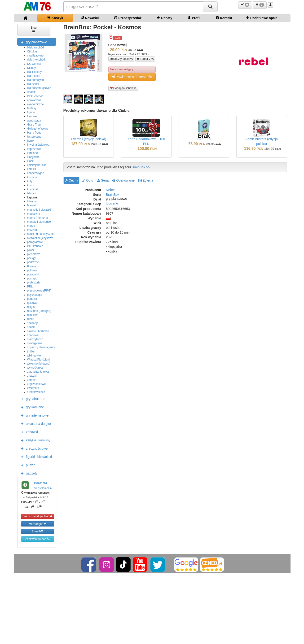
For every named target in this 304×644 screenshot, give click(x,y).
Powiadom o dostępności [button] (132, 77)
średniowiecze (36, 392)
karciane (33, 153)
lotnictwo (33, 201)
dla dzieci (33, 84)
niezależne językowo (40, 238)
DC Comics (34, 64)
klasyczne (33, 157)
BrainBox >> (141, 167)
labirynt (32, 193)
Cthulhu (32, 52)
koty (30, 181)
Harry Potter (35, 133)
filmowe (32, 116)
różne (31, 319)
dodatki (32, 92)
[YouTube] (140, 564)
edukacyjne (34, 100)
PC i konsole (35, 246)
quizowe (32, 303)
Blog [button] (34, 29)
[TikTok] (123, 564)
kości (30, 185)
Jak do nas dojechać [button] (37, 516)
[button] (245, 5)
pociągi (32, 258)
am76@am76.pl (43, 488)
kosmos (32, 177)
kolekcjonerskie (37, 165)
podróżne (33, 262)
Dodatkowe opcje (263, 18)
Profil (194, 18)
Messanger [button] (37, 524)
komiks (32, 169)
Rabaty (165, 18)
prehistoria (34, 283)
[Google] (186, 564)
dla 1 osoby (34, 72)
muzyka (32, 230)
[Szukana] (133, 7)
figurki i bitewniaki (35, 457)
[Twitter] (158, 564)
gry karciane (31, 407)
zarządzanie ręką (38, 372)
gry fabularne (32, 399)
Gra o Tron (34, 125)
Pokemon (33, 266)
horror (31, 141)
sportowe (33, 335)
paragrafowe (35, 242)
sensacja (33, 323)
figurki (31, 112)
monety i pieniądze (39, 222)
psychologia (35, 295)
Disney (32, 68)
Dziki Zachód (35, 96)
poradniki (33, 274)
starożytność (35, 339)
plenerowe (34, 254)
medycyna (34, 214)
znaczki (32, 376)
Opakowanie (123, 180)
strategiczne (35, 343)
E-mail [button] (37, 531)
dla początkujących (39, 88)
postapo (32, 278)
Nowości (90, 18)
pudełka (32, 299)
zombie (32, 380)
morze (31, 226)
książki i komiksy (34, 440)
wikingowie (34, 356)
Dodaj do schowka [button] (123, 88)
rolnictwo (33, 315)
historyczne (34, 137)
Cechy (72, 180)
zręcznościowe (37, 384)
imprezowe (34, 149)
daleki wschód (36, 60)
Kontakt (224, 18)
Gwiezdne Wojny (38, 129)
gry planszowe (33, 42)
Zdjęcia (146, 180)
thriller (31, 352)
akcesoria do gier (35, 423)
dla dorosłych (36, 80)
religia (31, 307)
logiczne (32, 197)
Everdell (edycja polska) (89, 139)
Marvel (31, 205)
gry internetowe (34, 415)
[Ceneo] (212, 564)
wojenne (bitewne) (39, 364)
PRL (30, 287)
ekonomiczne (36, 104)
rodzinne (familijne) (39, 311)
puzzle (27, 465)
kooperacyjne (36, 173)
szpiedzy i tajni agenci (41, 347)
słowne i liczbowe (38, 331)
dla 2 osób (34, 76)
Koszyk (55, 18)
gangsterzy (34, 121)
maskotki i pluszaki (39, 210)
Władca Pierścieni (38, 360)
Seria (103, 180)
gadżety (28, 473)
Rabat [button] (145, 59)
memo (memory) (38, 218)
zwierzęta (33, 388)
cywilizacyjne (35, 56)
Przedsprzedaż (128, 18)
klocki (31, 161)
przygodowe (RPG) (39, 291)
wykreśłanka (35, 368)
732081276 (40, 483)
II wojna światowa (38, 145)
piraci (31, 250)
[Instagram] (107, 564)
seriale (31, 327)
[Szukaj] (210, 7)
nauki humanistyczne (40, 234)
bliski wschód (36, 48)
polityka (32, 270)
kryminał (33, 189)
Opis (87, 180)
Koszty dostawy (121, 59)
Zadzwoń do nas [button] (37, 539)
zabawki (28, 432)
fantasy (32, 108)
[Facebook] (89, 564)
